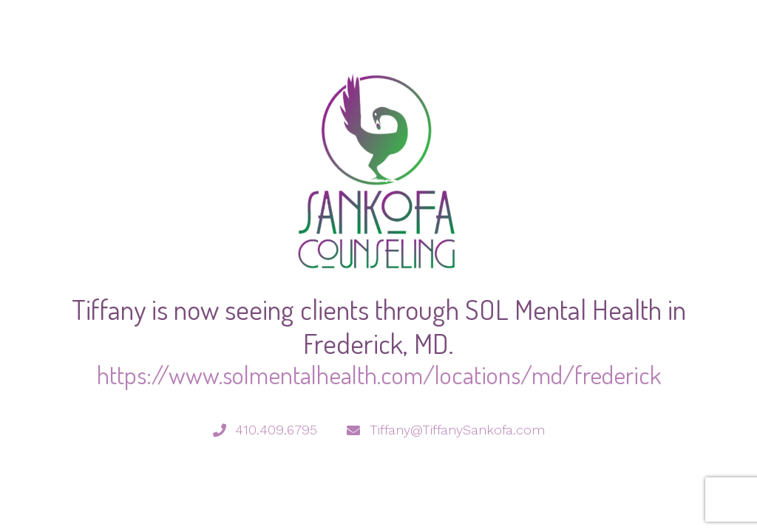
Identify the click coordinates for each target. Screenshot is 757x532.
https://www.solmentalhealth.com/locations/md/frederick (379, 374)
